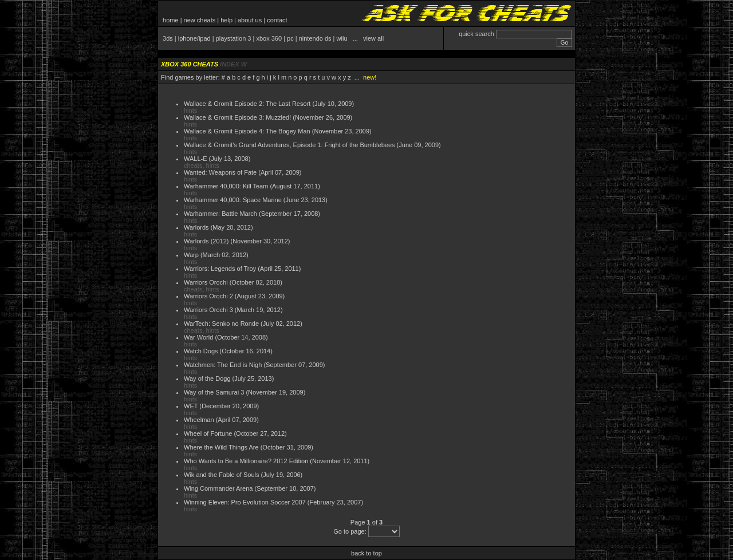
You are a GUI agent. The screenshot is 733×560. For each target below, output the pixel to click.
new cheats (200, 20)
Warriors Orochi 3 (208, 310)
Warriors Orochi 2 (208, 296)
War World (198, 337)
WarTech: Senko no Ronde (221, 324)
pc (290, 38)
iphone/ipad (194, 38)
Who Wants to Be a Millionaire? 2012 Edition (246, 461)
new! (370, 77)
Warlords (196, 227)
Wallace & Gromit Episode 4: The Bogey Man (247, 131)
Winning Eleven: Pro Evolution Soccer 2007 (245, 502)
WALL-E (196, 159)
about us (250, 20)
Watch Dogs (201, 351)
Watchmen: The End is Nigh (223, 365)
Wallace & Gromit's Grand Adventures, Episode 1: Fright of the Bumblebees (289, 145)
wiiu (342, 38)
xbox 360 (269, 38)
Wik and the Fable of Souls (221, 475)
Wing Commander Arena (218, 488)
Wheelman (199, 420)
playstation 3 (234, 38)
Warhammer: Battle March (220, 214)
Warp (191, 255)
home (171, 20)
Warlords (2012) (206, 241)
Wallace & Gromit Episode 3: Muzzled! (237, 117)
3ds (168, 38)
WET (191, 406)
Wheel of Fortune (208, 433)
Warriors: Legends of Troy (220, 269)
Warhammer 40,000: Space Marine (233, 200)
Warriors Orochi (206, 282)
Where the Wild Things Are (221, 447)
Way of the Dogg (207, 378)
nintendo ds (315, 38)
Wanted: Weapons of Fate (220, 172)
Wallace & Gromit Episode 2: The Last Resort (247, 104)
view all (373, 38)
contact (277, 20)
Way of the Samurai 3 (214, 392)
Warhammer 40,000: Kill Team (226, 186)
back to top (366, 553)
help (226, 20)
